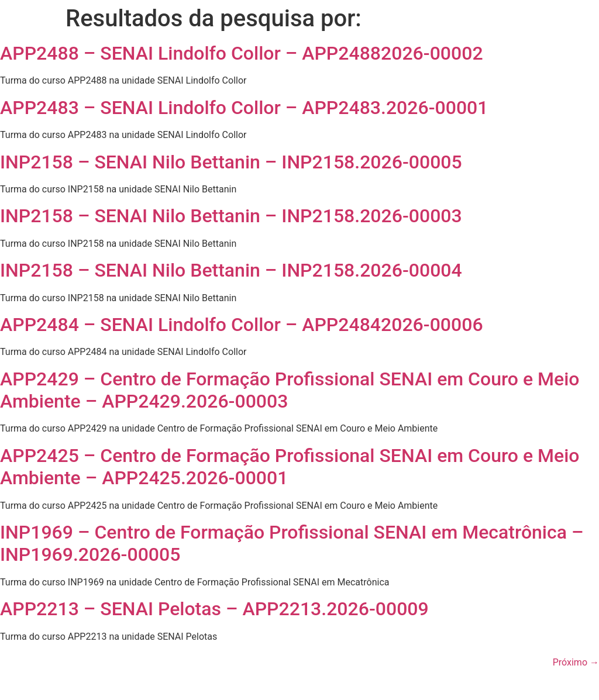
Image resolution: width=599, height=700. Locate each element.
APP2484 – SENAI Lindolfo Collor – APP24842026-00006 (242, 325)
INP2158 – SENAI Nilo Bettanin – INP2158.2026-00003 (231, 216)
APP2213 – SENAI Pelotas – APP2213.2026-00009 (214, 609)
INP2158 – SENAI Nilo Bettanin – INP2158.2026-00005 (231, 162)
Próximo (576, 662)
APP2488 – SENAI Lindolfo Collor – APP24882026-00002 (242, 53)
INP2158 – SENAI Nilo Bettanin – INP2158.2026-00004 (231, 270)
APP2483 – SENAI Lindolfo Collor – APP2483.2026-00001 (244, 108)
